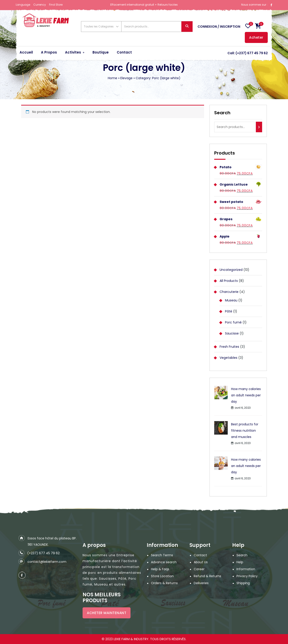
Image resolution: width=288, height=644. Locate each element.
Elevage (126, 78)
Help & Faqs (160, 569)
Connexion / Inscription (219, 27)
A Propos (49, 52)
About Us (201, 562)
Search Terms (162, 555)
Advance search (164, 562)
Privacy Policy (247, 576)
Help (240, 562)
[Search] (259, 127)
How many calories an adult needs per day (246, 395)
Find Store (56, 5)
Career (199, 569)
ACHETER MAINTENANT (107, 613)
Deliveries (201, 583)
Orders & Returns (164, 583)
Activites (73, 52)
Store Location (162, 576)
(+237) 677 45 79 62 (252, 53)
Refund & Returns (207, 576)
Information (246, 569)
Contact (124, 52)
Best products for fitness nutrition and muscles (245, 431)
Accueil (26, 52)
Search (187, 27)
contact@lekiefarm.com (47, 562)
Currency (40, 5)
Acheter (256, 37)
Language (23, 5)
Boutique (101, 52)
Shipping (243, 583)
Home (112, 78)
